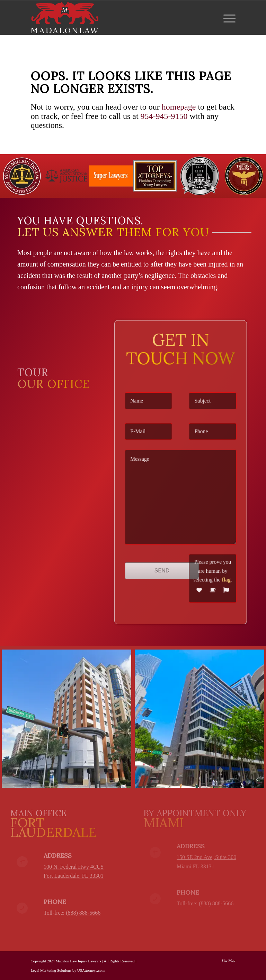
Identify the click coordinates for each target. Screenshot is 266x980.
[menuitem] (228, 18)
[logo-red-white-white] (65, 18)
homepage (179, 107)
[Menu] (228, 18)
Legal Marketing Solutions (51, 970)
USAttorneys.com (91, 970)
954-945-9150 (164, 116)
